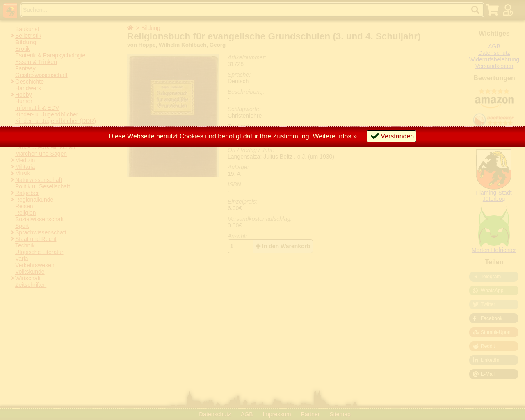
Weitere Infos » (335, 136)
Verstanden (397, 136)
